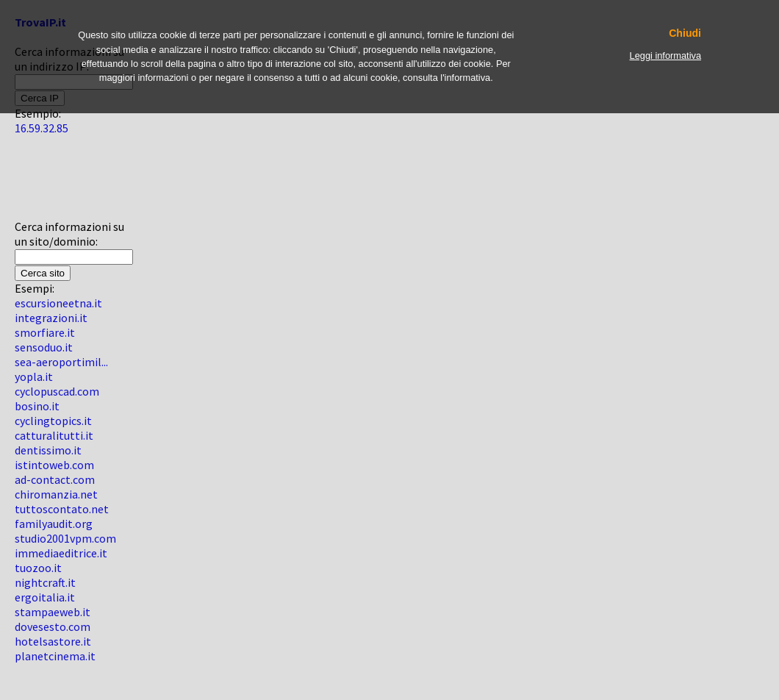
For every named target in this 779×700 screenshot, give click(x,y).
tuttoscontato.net (62, 509)
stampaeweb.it (53, 612)
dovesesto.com (53, 626)
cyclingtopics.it (53, 421)
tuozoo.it (38, 568)
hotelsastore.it (53, 641)
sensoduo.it (44, 347)
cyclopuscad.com (57, 391)
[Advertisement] (59, 183)
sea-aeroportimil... (61, 362)
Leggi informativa (665, 56)
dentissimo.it (48, 450)
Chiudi (685, 33)
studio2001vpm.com (65, 538)
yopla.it (34, 376)
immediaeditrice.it (61, 553)
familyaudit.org (54, 524)
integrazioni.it (51, 318)
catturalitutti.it (54, 435)
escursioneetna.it (58, 303)
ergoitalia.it (45, 597)
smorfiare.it (45, 332)
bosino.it (37, 406)
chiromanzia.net (56, 494)
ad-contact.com (55, 479)
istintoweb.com (54, 465)
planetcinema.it (55, 656)
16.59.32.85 (42, 128)
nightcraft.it (45, 582)
